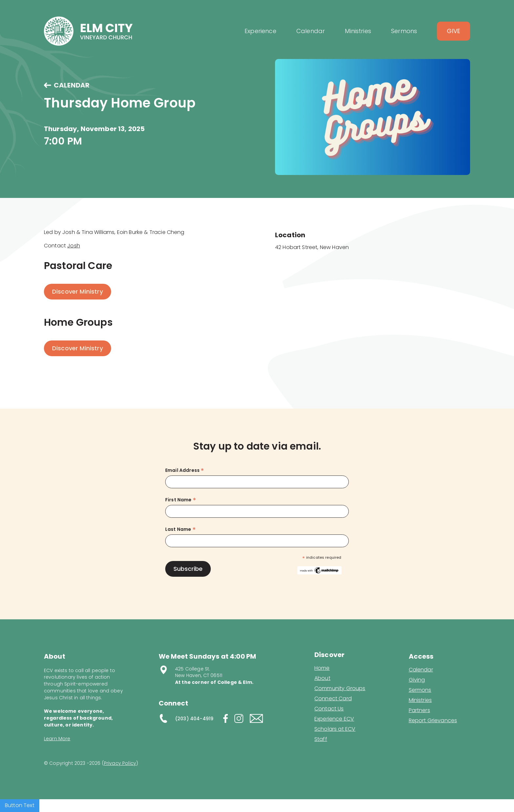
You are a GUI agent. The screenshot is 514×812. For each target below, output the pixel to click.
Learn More (57, 739)
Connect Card (333, 699)
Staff (321, 739)
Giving (417, 680)
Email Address (185, 470)
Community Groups (340, 688)
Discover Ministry (78, 291)
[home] (88, 31)
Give (454, 31)
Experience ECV (334, 719)
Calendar (421, 670)
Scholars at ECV (335, 729)
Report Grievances (433, 721)
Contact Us (329, 709)
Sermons (420, 690)
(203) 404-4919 (194, 719)
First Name (181, 500)
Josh (74, 246)
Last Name (180, 529)
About (322, 678)
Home (322, 668)
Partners (419, 710)
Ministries (420, 700)
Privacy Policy (120, 763)
